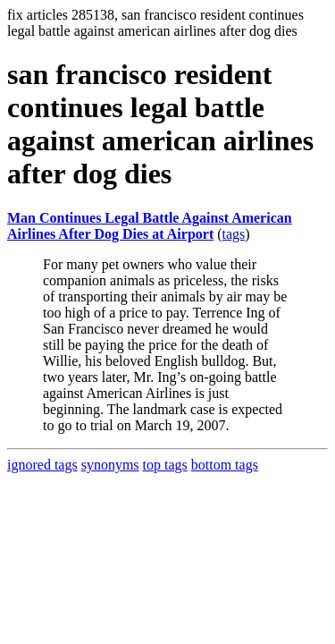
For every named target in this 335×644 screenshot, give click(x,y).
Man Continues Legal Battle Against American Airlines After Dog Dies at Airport (150, 226)
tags (234, 234)
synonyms (110, 465)
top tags (165, 465)
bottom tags (225, 465)
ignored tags (42, 465)
